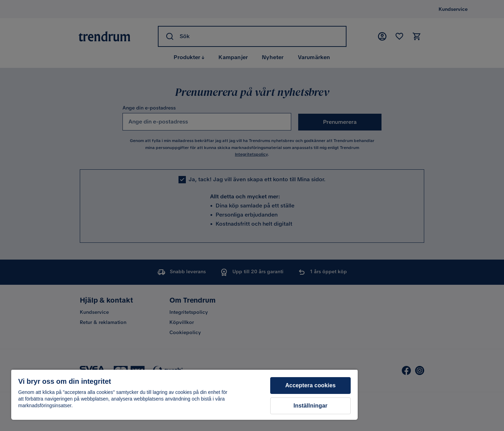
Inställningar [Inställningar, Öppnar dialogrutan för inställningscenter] (310, 406)
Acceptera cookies (310, 385)
